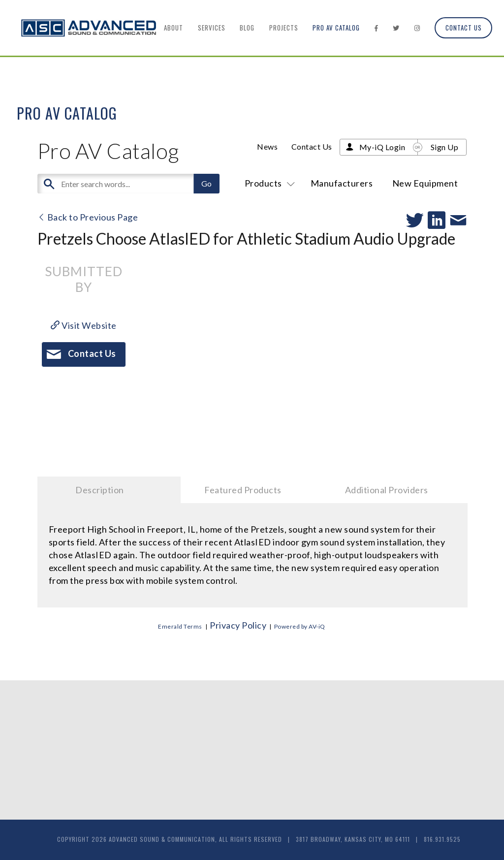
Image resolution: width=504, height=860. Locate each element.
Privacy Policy (238, 625)
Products (268, 183)
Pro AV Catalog (336, 28)
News (267, 146)
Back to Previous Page (88, 217)
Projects (284, 28)
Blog (247, 28)
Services (212, 28)
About (173, 28)
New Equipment (425, 183)
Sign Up (445, 147)
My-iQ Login (382, 147)
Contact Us (464, 28)
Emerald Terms (180, 626)
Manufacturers (342, 183)
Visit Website (84, 325)
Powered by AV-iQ (300, 626)
